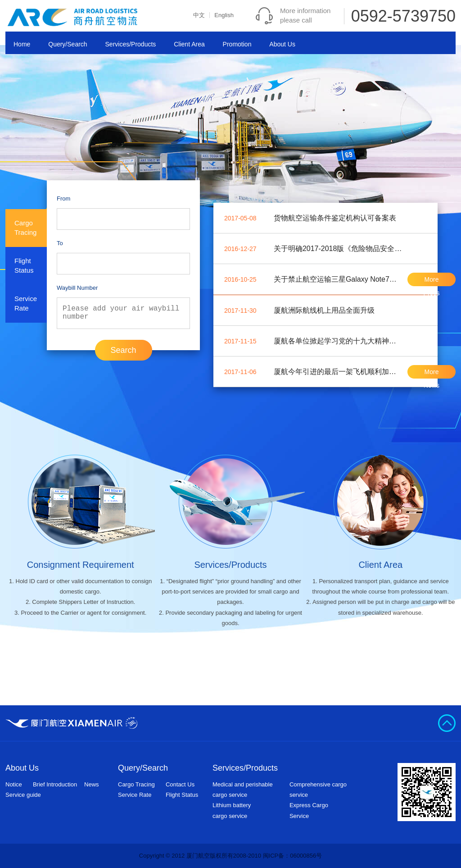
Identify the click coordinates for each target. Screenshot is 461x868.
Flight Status (182, 795)
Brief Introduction (55, 784)
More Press (432, 281)
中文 (199, 15)
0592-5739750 (403, 16)
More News (432, 373)
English (224, 15)
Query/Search (68, 44)
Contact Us (180, 784)
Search (123, 350)
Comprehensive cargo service (318, 790)
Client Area (189, 44)
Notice (14, 784)
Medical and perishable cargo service (243, 790)
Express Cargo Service (309, 810)
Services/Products (131, 44)
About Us (282, 44)
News (92, 784)
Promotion (237, 44)
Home (22, 44)
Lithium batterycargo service (232, 810)
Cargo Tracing (136, 784)
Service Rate (135, 795)
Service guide (23, 795)
